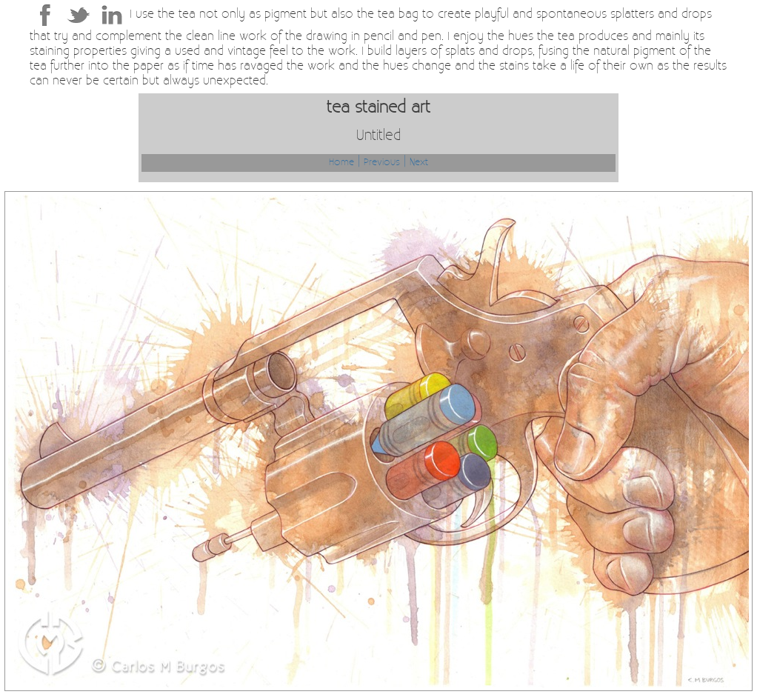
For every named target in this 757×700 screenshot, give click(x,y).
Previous (382, 163)
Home (341, 163)
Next (419, 163)
